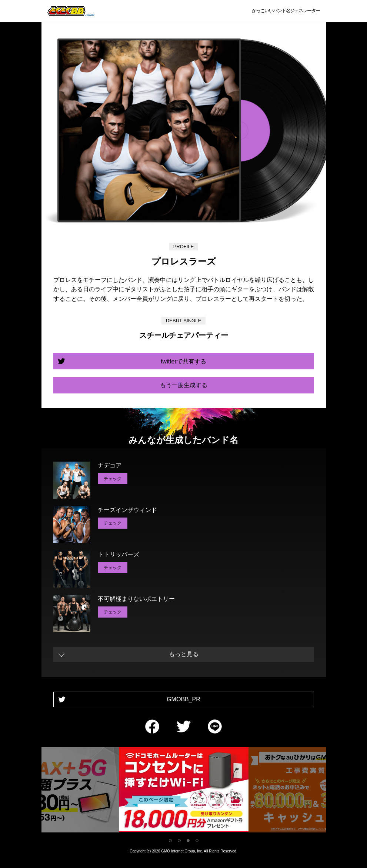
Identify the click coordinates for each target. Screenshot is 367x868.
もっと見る (184, 654)
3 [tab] (188, 841)
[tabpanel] (184, 791)
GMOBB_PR (183, 699)
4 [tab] (197, 841)
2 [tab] (179, 841)
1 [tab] (170, 841)
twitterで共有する (183, 361)
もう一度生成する (184, 385)
